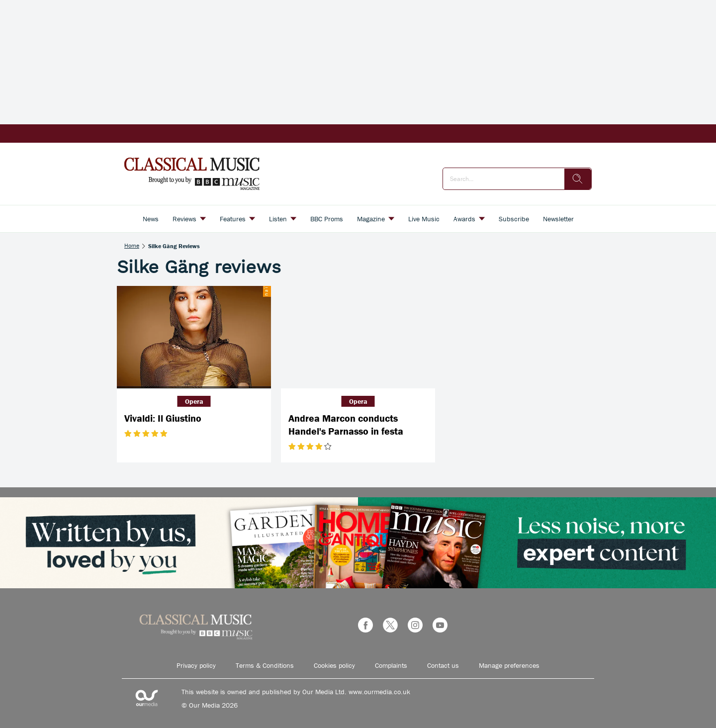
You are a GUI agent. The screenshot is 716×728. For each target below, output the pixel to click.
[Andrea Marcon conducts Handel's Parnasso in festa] (358, 337)
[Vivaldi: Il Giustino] (194, 337)
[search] (578, 179)
